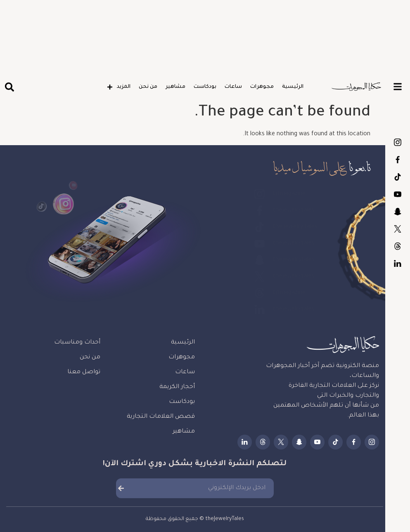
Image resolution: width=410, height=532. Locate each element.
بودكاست (205, 87)
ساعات (233, 87)
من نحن (148, 87)
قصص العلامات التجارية (161, 417)
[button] (9, 87)
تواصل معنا (84, 372)
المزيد (119, 87)
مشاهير (175, 87)
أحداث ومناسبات (77, 343)
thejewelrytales (398, 160)
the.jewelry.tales (398, 177)
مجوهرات (262, 87)
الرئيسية (293, 87)
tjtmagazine (398, 142)
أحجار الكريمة (177, 387)
